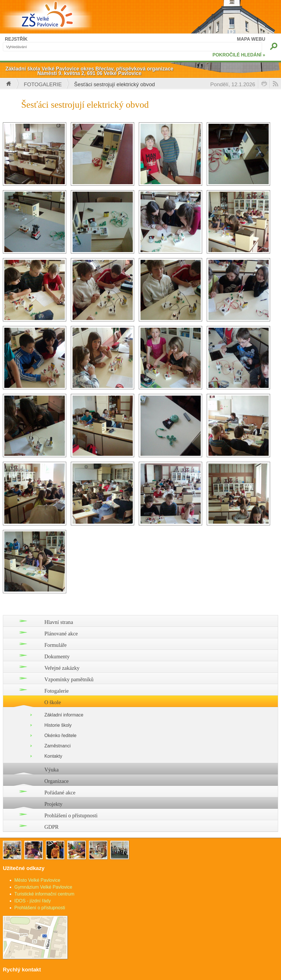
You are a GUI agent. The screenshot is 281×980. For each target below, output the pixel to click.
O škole (53, 702)
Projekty (53, 804)
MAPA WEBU (251, 39)
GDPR (52, 827)
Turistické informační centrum (44, 894)
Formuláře (56, 645)
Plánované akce (61, 634)
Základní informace (64, 715)
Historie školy (58, 725)
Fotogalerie (43, 84)
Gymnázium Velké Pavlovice (43, 887)
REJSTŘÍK (16, 39)
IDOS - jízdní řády (33, 901)
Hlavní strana (59, 622)
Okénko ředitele (61, 736)
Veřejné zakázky (62, 668)
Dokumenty (57, 656)
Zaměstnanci (58, 746)
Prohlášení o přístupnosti (71, 815)
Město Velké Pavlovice (37, 880)
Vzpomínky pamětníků (69, 679)
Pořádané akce (60, 793)
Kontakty (53, 756)
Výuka (52, 770)
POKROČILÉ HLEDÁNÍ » (239, 55)
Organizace (57, 781)
